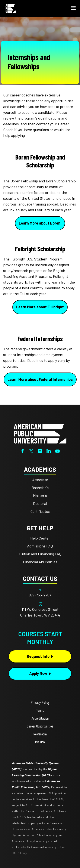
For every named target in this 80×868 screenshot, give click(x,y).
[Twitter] (31, 451)
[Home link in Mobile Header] (11, 9)
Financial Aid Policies (40, 562)
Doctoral (40, 503)
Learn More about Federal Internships (40, 379)
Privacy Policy (40, 702)
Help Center (40, 538)
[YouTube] (57, 451)
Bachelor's (40, 488)
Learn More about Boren (40, 223)
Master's (40, 495)
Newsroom (40, 734)
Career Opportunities (40, 726)
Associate (40, 480)
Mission (40, 742)
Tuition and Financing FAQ (40, 554)
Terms (40, 710)
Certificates (40, 511)
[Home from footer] (40, 433)
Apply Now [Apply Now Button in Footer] (38, 673)
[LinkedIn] (49, 451)
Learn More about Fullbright (40, 307)
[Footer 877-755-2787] (40, 595)
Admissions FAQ (40, 546)
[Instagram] (40, 451)
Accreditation (40, 718)
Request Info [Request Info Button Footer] (38, 656)
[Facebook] (23, 451)
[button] (73, 9)
